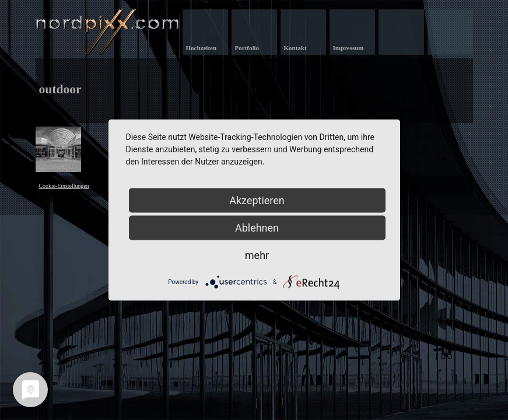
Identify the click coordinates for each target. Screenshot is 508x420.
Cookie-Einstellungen (64, 186)
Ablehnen (257, 228)
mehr (257, 255)
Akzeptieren (257, 200)
